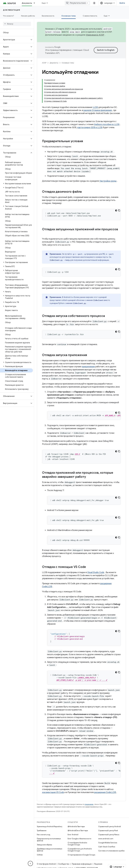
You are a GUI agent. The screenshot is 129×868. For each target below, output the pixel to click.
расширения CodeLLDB (105, 792)
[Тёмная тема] (116, 210)
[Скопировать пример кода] (119, 210)
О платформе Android (46, 864)
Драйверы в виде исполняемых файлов (50, 850)
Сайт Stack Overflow (107, 847)
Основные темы (68, 63)
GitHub (40, 855)
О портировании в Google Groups (81, 855)
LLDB (95, 107)
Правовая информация (82, 864)
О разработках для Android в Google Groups (80, 850)
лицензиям (89, 804)
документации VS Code (53, 792)
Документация (12, 10)
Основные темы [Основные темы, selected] (69, 16)
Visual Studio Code (96, 572)
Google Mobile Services (108, 843)
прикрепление (88, 367)
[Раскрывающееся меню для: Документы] (35, 3)
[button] (15, 40)
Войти (122, 3)
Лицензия (98, 864)
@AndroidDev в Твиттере (78, 831)
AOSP (44, 63)
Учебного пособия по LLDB (107, 124)
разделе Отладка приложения (98, 110)
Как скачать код (44, 835)
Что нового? (9, 16)
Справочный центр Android (110, 826)
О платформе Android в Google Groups (77, 844)
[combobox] (77, 3)
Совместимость (90, 16)
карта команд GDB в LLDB (90, 128)
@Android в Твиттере (76, 826)
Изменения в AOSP (95, 35)
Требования (42, 831)
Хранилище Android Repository (50, 826)
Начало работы (28, 16)
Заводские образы (44, 845)
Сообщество (64, 864)
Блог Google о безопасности (79, 839)
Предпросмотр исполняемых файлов (49, 840)
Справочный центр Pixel (108, 831)
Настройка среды (108, 181)
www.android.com (106, 839)
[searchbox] (17, 24)
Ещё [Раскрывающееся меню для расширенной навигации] (44, 3)
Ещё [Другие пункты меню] (106, 16)
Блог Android (73, 835)
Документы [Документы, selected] (27, 3)
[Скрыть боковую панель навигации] (30, 863)
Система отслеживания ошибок (111, 851)
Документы (54, 63)
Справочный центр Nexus (109, 835)
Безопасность (48, 16)
